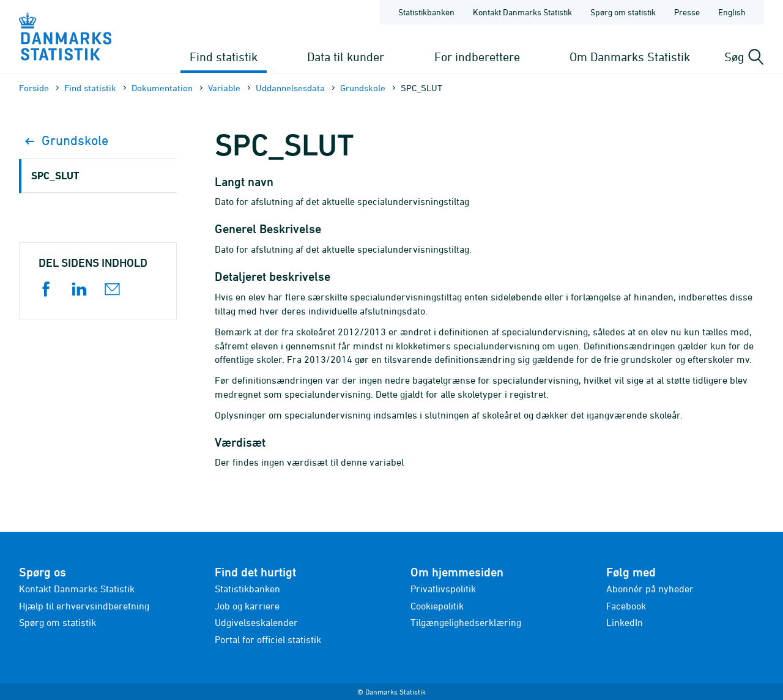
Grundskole (363, 88)
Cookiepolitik (437, 606)
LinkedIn (625, 622)
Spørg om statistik (58, 622)
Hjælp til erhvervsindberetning (84, 606)
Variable (224, 88)
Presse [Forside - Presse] (687, 12)
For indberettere (477, 57)
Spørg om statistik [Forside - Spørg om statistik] (623, 12)
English (732, 12)
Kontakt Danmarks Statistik (77, 589)
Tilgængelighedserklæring (466, 622)
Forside (34, 88)
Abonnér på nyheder (650, 589)
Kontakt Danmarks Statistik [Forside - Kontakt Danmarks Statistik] (522, 12)
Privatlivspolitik (443, 589)
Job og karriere (247, 606)
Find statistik (224, 57)
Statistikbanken (426, 12)
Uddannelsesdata (290, 88)
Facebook (626, 606)
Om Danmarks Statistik (630, 57)
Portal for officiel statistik (268, 639)
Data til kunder (346, 57)
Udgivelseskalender (256, 622)
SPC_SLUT (55, 175)
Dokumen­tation (162, 88)
